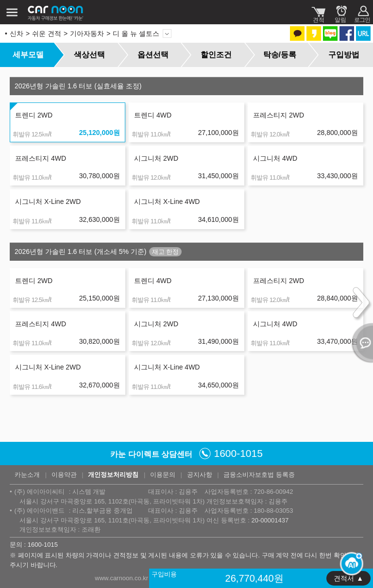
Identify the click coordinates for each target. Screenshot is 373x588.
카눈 (56, 12)
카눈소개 (27, 475)
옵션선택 (153, 55)
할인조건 (216, 55)
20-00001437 (270, 520)
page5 (84, 433)
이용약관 (64, 475)
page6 (97, 433)
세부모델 (28, 55)
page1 (34, 433)
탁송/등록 (280, 55)
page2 (46, 433)
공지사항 (200, 475)
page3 (59, 433)
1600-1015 (238, 453)
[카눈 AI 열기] (349, 564)
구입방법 (344, 55)
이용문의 (163, 475)
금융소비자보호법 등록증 (259, 475)
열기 (361, 343)
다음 (113, 432)
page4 (71, 433)
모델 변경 (167, 34)
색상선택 (89, 55)
